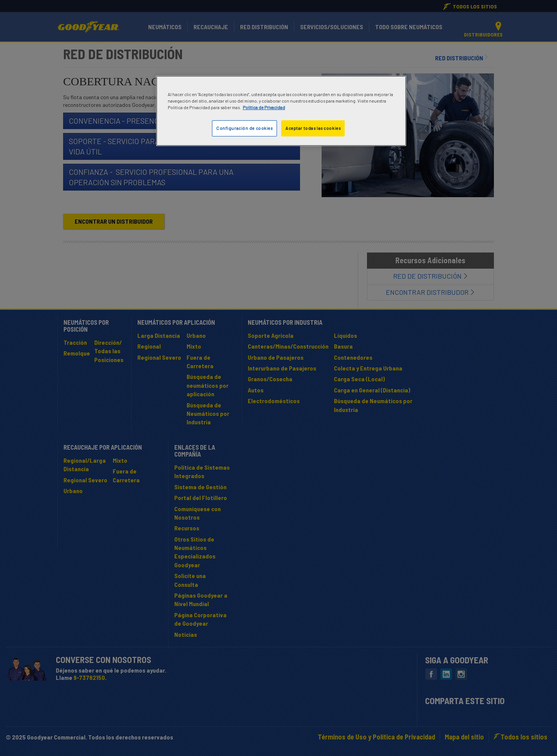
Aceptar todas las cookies (313, 128)
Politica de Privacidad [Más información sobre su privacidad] (264, 107)
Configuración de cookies (244, 128)
